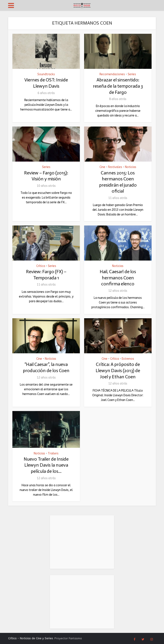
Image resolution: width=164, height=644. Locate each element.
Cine (102, 167)
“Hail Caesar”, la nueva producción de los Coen (46, 367)
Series (132, 74)
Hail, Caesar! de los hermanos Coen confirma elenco (118, 278)
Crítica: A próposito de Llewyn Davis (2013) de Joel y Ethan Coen (118, 370)
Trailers (53, 454)
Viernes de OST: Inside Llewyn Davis (46, 83)
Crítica (41, 266)
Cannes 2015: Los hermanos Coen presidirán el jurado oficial (118, 182)
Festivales (115, 167)
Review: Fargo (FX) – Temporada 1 (46, 275)
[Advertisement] (82, 542)
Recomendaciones (112, 74)
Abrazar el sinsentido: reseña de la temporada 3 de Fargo (118, 86)
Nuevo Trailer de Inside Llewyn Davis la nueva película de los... (46, 465)
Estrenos (128, 359)
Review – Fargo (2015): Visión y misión (46, 176)
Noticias (131, 167)
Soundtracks (46, 74)
